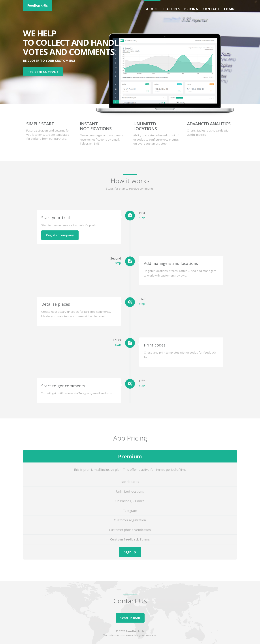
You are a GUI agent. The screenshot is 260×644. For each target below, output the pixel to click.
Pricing (191, 9)
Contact (211, 9)
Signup (130, 552)
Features (171, 9)
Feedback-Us (38, 5)
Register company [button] (43, 72)
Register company (60, 235)
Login (229, 9)
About (152, 9)
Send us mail (130, 618)
